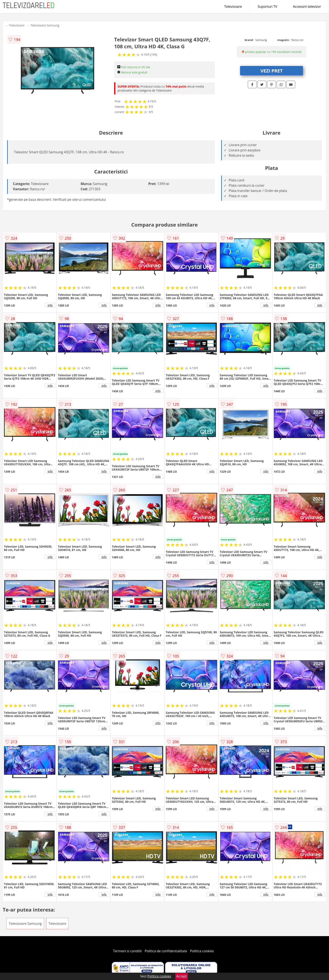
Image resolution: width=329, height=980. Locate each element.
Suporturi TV (267, 7)
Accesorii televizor (307, 7)
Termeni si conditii (127, 951)
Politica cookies (202, 951)
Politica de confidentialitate (166, 951)
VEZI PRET (272, 71)
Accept (181, 976)
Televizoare (233, 7)
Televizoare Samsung (45, 25)
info (50, 305)
